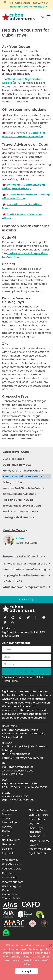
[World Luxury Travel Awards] (44, 923)
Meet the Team (14, 530)
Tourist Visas (37, 836)
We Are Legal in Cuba (12, 888)
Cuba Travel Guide (16, 452)
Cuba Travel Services (10, 812)
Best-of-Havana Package (27, 7)
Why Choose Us (12, 864)
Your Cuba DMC (12, 869)
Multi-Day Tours (38, 815)
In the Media (10, 877)
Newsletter (9, 844)
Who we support (12, 882)
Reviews (7, 827)
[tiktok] (21, 617)
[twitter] (28, 617)
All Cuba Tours (38, 810)
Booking (7, 849)
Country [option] (9, 664)
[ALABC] (14, 923)
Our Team (8, 873)
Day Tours (35, 824)
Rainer (20, 538)
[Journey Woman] (32, 923)
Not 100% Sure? (11, 840)
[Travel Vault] (25, 914)
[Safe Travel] (40, 914)
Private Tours (37, 819)
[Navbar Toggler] (49, 17)
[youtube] (44, 617)
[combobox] (26, 664)
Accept (26, 971)
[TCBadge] (6, 933)
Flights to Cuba (38, 853)
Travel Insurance (39, 841)
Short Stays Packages (36, 830)
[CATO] (31, 905)
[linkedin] (36, 617)
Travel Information (9, 820)
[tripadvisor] (13, 622)
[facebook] (5, 617)
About (6, 836)
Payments (8, 853)
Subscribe (27, 671)
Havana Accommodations (40, 847)
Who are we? (10, 860)
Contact (7, 831)
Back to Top (26, 599)
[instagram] (13, 617)
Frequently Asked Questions (23, 556)
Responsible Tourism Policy (11, 896)
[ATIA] (9, 914)
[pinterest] (5, 622)
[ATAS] (10, 905)
